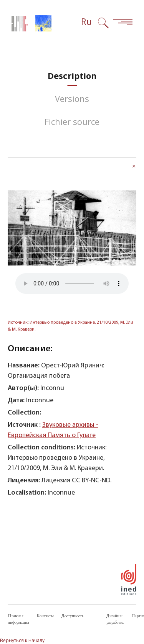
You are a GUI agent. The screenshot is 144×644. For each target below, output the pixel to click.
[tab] (72, 76)
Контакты (45, 616)
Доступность (72, 616)
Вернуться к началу (22, 640)
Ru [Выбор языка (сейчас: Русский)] (86, 22)
